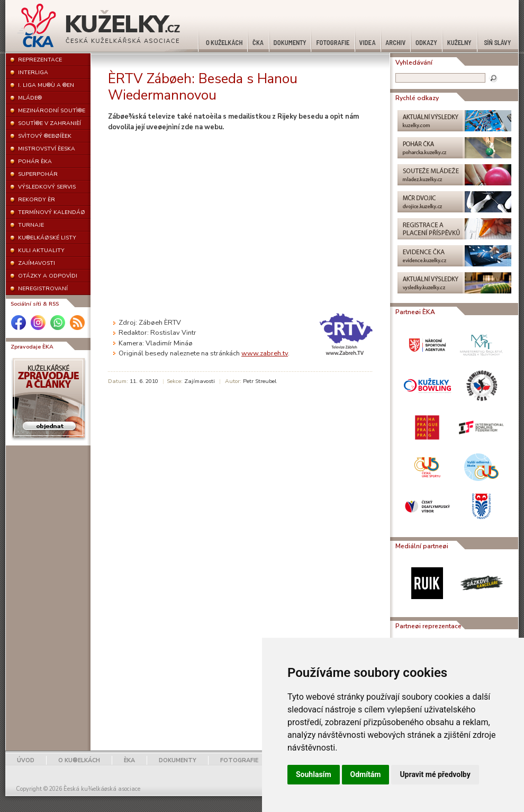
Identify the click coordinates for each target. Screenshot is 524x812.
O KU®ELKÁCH (79, 760)
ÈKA (129, 760)
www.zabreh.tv (265, 353)
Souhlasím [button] (314, 774)
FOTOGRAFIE (239, 760)
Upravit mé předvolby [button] (435, 774)
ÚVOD (26, 760)
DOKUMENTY (178, 760)
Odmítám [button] (366, 774)
